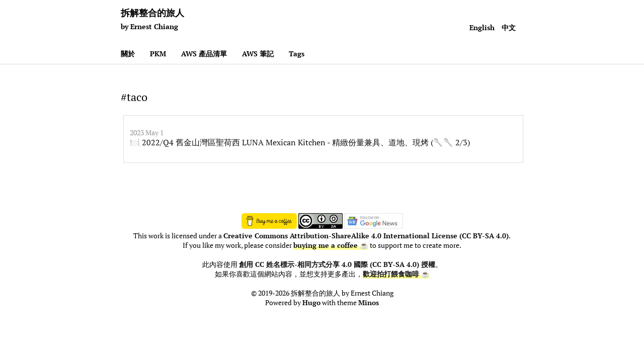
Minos (369, 303)
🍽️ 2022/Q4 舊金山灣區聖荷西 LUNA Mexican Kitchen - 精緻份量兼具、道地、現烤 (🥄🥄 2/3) (300, 142)
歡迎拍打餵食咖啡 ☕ (396, 274)
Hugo (311, 303)
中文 (509, 27)
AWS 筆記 (258, 54)
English (482, 27)
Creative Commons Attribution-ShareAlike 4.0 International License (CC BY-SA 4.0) (366, 236)
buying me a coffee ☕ (331, 245)
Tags (297, 54)
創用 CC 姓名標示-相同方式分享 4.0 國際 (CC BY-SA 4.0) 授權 (337, 264)
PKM (158, 54)
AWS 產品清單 (204, 54)
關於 (128, 54)
